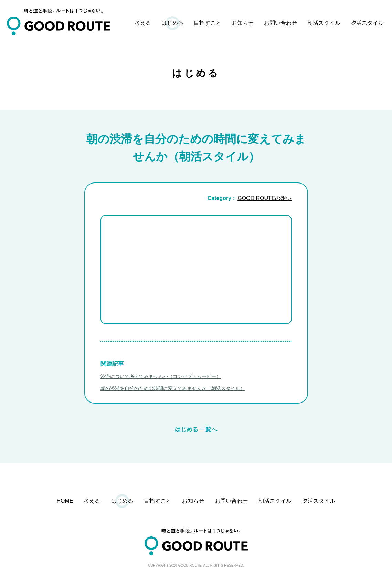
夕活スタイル (367, 23)
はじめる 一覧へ (196, 430)
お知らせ (243, 23)
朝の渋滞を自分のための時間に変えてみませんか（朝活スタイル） (173, 389)
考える (143, 23)
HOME (65, 502)
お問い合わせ (280, 23)
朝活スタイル (324, 23)
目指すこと (208, 23)
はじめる (172, 23)
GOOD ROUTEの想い (264, 199)
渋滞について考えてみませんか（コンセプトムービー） (161, 377)
